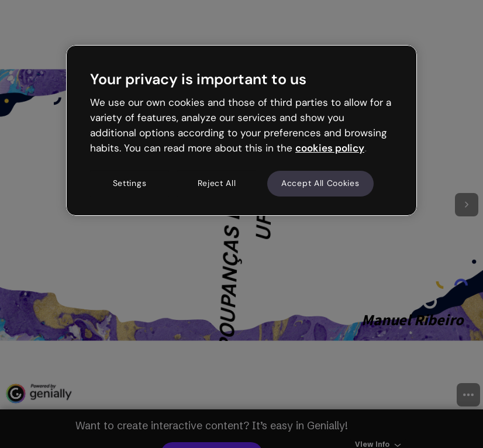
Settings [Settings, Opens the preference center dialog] (130, 184)
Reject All (217, 184)
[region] (241, 130)
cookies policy (330, 148)
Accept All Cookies (320, 184)
